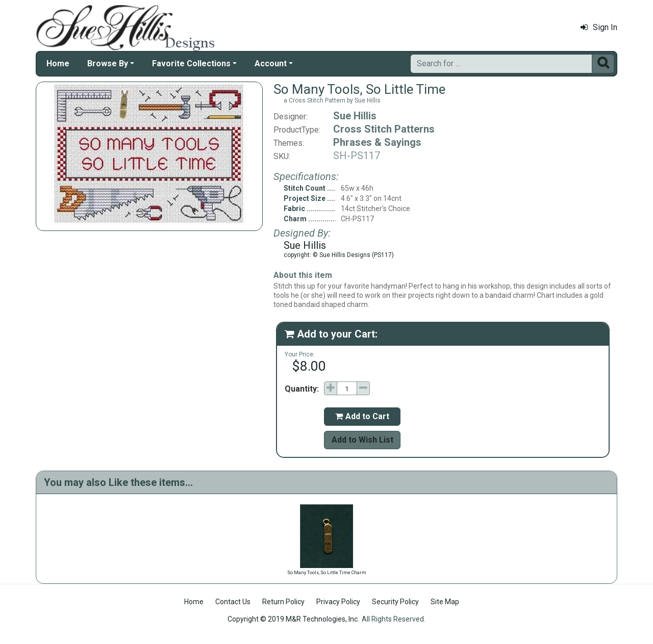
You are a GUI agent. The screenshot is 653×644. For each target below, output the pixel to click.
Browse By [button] (108, 63)
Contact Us (233, 602)
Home (58, 63)
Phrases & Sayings (377, 142)
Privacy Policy (338, 602)
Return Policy (283, 602)
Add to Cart (362, 416)
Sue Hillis (355, 116)
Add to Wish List (362, 440)
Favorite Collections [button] (191, 63)
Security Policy (395, 602)
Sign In (599, 27)
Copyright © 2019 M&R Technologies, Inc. (293, 619)
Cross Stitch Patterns (384, 129)
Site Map (445, 602)
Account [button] (271, 63)
